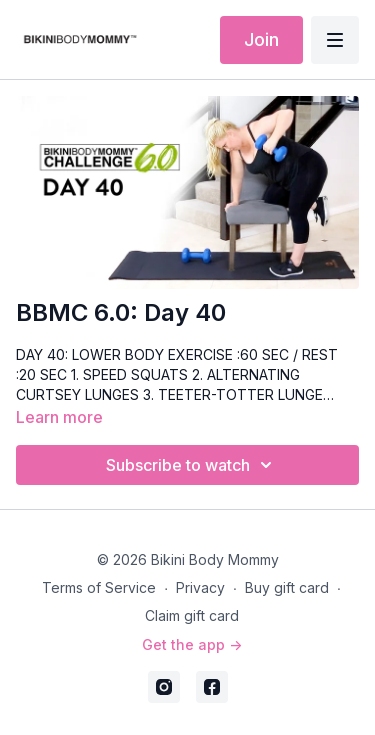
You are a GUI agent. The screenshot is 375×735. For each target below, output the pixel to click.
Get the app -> (192, 644)
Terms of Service (99, 587)
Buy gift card (287, 587)
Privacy (200, 587)
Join (261, 39)
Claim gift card (192, 615)
